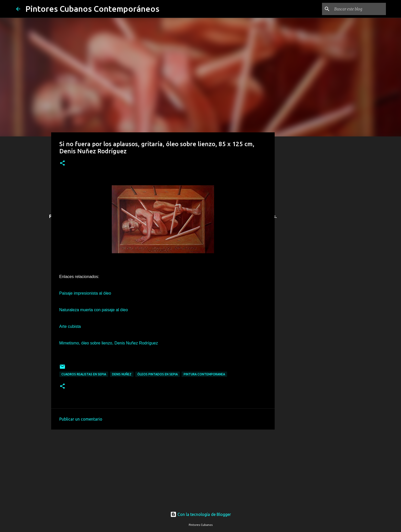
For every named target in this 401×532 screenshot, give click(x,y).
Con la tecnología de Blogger (201, 514)
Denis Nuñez (122, 374)
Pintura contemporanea (204, 374)
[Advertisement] (163, 467)
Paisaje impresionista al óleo (85, 293)
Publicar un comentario (81, 419)
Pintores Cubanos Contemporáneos (92, 9)
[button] (62, 163)
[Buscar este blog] (359, 9)
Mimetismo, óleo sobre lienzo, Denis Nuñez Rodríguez (109, 343)
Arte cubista (70, 326)
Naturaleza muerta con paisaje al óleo (94, 310)
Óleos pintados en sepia (158, 374)
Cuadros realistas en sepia (84, 374)
